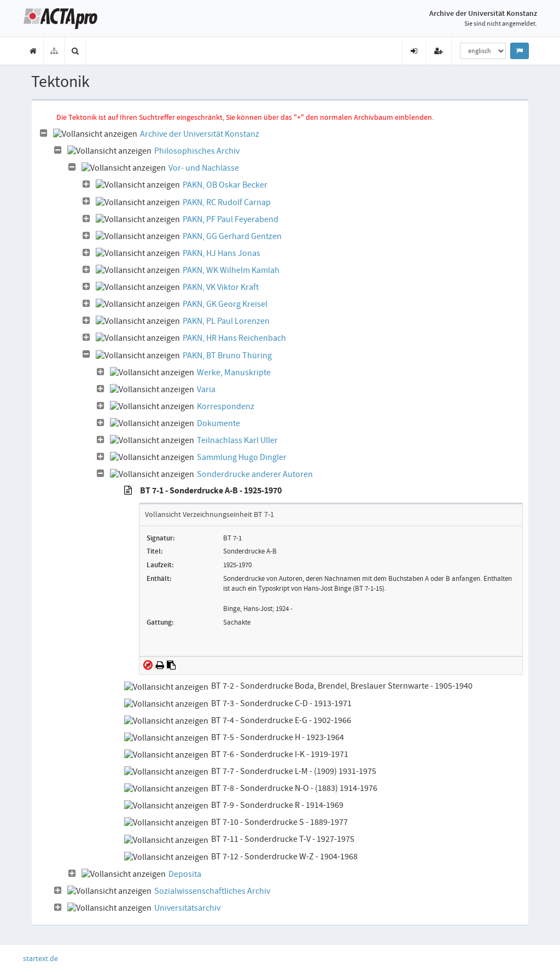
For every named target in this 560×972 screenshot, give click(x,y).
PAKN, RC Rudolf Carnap (227, 202)
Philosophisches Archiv (197, 151)
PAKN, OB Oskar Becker (225, 185)
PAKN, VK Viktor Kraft (221, 287)
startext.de (40, 958)
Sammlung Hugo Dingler (242, 457)
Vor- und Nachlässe (204, 168)
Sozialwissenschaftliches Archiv (212, 891)
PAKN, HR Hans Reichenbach (234, 338)
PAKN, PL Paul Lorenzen (226, 321)
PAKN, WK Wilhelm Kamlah (231, 270)
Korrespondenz (226, 406)
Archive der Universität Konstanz (200, 134)
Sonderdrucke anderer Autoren (255, 474)
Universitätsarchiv (187, 908)
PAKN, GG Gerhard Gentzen (232, 236)
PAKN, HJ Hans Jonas (221, 253)
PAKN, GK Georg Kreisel (225, 304)
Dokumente (218, 423)
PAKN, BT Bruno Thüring (227, 356)
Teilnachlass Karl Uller (237, 440)
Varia (206, 389)
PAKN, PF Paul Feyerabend (231, 219)
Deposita (185, 874)
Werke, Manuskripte (234, 372)
